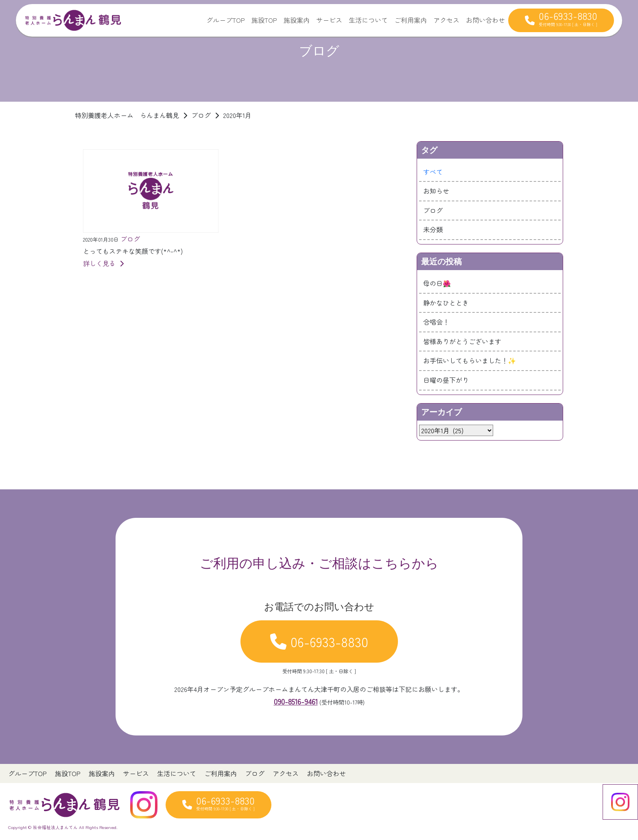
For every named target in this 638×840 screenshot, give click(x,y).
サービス (329, 20)
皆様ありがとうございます (462, 341)
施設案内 (297, 20)
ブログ (433, 210)
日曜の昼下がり (446, 380)
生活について (368, 20)
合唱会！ (436, 322)
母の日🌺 (437, 283)
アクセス (446, 20)
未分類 (433, 229)
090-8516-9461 (296, 701)
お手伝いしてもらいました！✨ (470, 360)
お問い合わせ (485, 20)
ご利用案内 (411, 20)
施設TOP (264, 20)
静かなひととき (446, 303)
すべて (433, 172)
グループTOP (226, 20)
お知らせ (436, 191)
